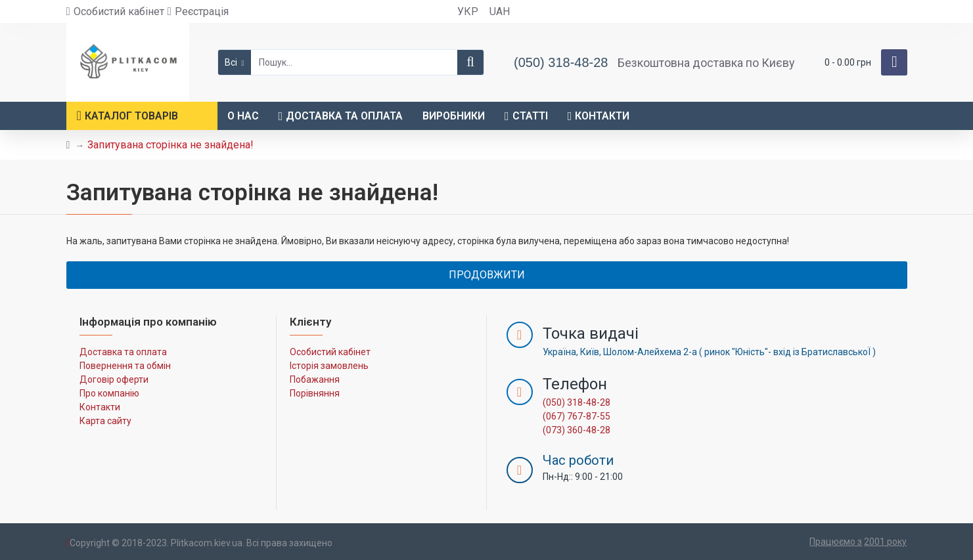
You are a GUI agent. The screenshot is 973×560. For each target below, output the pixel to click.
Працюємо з (836, 542)
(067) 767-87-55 (577, 416)
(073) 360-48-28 (577, 430)
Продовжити (487, 275)
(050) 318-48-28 (577, 402)
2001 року (885, 542)
